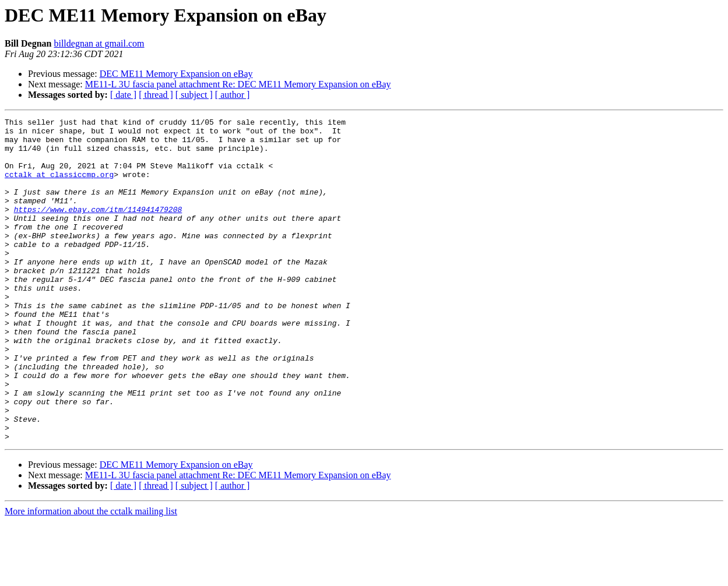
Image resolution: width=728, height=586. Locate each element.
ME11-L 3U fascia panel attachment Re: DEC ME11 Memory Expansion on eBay (238, 84)
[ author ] (233, 95)
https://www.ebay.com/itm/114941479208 (98, 228)
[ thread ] (156, 95)
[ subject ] (194, 95)
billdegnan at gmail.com (99, 43)
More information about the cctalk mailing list (91, 576)
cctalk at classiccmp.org (59, 186)
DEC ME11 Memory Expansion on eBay (176, 74)
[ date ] (123, 95)
